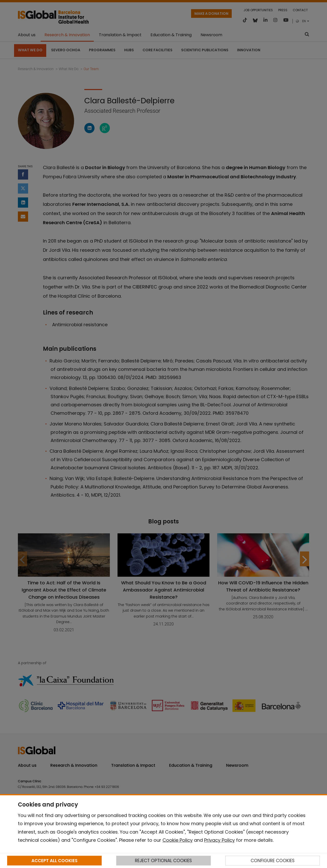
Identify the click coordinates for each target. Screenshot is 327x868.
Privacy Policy (219, 840)
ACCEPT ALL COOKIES (54, 861)
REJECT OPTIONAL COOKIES (163, 861)
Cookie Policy (178, 840)
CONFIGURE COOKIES (273, 861)
